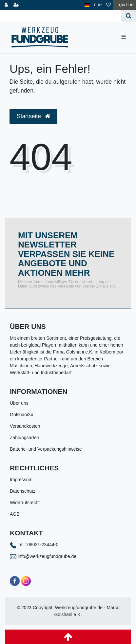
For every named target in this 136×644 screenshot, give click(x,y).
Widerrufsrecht (25, 503)
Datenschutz (23, 491)
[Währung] (98, 5)
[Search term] (61, 16)
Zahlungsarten (25, 438)
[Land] (87, 5)
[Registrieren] (16, 5)
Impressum (21, 480)
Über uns (19, 403)
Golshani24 (21, 415)
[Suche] (129, 16)
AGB (15, 514)
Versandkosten (25, 426)
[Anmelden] (6, 5)
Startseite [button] (33, 116)
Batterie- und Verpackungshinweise (46, 449)
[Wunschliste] (108, 5)
